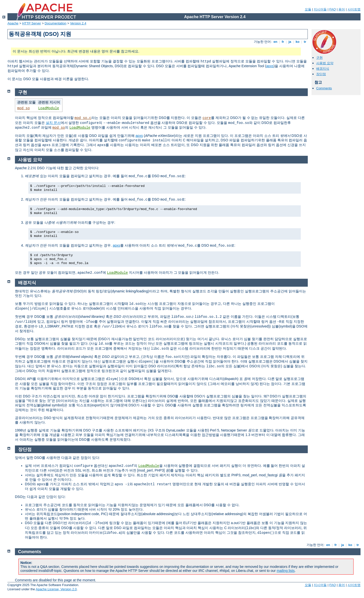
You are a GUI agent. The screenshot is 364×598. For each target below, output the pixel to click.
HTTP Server (32, 23)
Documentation (55, 23)
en (275, 42)
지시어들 (320, 9)
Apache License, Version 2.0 (56, 589)
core (207, 118)
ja (290, 42)
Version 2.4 (78, 23)
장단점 (321, 74)
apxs (270, 66)
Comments (324, 88)
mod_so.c (83, 118)
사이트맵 (354, 9)
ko (298, 42)
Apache (13, 23)
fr (283, 42)
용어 (342, 9)
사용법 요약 (325, 63)
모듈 (308, 9)
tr (305, 42)
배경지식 (323, 69)
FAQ (333, 9)
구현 (319, 58)
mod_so (23, 108)
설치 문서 (53, 123)
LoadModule (49, 108)
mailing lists (286, 571)
